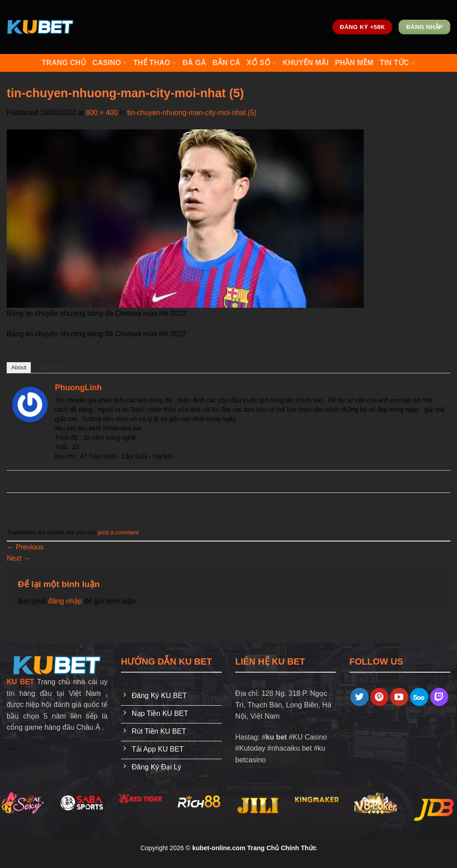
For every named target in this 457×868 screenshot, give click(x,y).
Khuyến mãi (306, 63)
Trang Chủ (64, 63)
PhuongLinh (78, 388)
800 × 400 (102, 113)
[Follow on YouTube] (399, 697)
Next (19, 558)
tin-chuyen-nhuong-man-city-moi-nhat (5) (192, 113)
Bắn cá (226, 63)
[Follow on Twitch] (439, 697)
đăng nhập (65, 601)
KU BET (21, 682)
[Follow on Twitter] (359, 697)
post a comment (118, 532)
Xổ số (262, 63)
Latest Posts (53, 367)
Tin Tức (397, 63)
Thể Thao (155, 63)
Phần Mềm (354, 63)
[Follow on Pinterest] (380, 697)
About (19, 367)
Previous (25, 547)
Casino (110, 63)
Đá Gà (194, 63)
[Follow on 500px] (419, 697)
